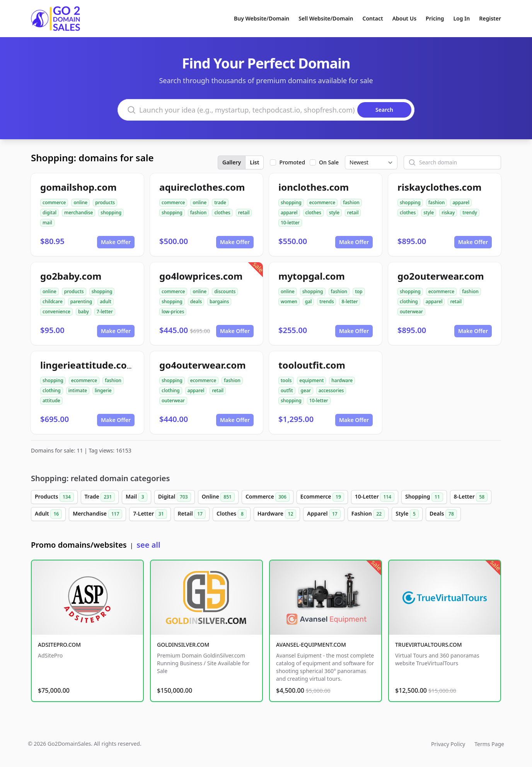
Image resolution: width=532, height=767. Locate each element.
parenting (81, 302)
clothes (222, 213)
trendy (470, 213)
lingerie (103, 390)
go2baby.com (71, 276)
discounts (225, 291)
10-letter (290, 223)
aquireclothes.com (202, 187)
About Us (404, 18)
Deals (443, 514)
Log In (461, 18)
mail (47, 223)
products (105, 202)
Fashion (368, 514)
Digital (175, 497)
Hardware (277, 514)
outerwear (411, 312)
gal (309, 302)
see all (148, 545)
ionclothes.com (314, 187)
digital (49, 213)
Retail (192, 514)
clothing (409, 302)
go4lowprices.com (201, 276)
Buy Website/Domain (262, 18)
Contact (373, 18)
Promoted (292, 162)
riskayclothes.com (439, 187)
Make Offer (116, 242)
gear (306, 390)
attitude (51, 401)
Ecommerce (322, 497)
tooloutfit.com (312, 365)
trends (327, 302)
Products (54, 497)
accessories (331, 390)
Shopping (424, 497)
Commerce (268, 497)
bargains (219, 302)
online (80, 202)
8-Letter (471, 497)
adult (106, 302)
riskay (448, 213)
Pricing (435, 18)
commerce (54, 202)
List (254, 162)
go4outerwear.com (203, 365)
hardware (342, 380)
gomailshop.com (78, 187)
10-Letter (375, 497)
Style (407, 514)
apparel (289, 213)
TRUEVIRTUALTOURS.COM (429, 645)
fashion (199, 213)
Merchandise (97, 514)
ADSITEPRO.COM (59, 645)
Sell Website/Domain (326, 18)
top (359, 291)
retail (244, 213)
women (289, 302)
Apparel (324, 514)
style (334, 213)
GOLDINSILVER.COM (183, 645)
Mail (136, 497)
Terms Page (489, 744)
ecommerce (322, 202)
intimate (78, 390)
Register (490, 18)
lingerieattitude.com (88, 365)
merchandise (78, 213)
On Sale (329, 162)
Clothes (232, 514)
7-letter (105, 312)
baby (84, 312)
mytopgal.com (312, 276)
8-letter (350, 302)
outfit (287, 390)
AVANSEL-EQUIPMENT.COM (311, 645)
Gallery (232, 162)
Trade (100, 497)
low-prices (173, 312)
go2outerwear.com (441, 276)
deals (196, 302)
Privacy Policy (448, 744)
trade (220, 202)
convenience (56, 312)
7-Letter (150, 514)
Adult (48, 514)
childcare (53, 302)
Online (218, 497)
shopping (111, 213)
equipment (311, 380)
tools (286, 380)
